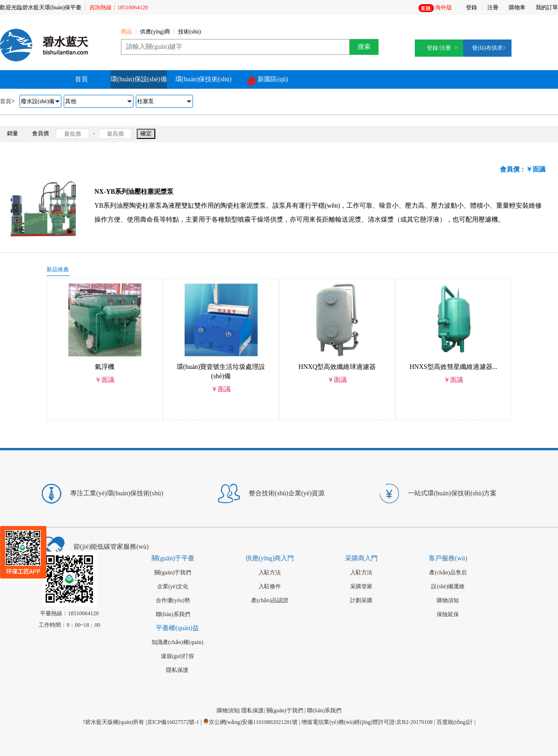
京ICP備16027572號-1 (173, 722)
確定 (146, 133)
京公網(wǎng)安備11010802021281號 (250, 722)
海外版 (435, 8)
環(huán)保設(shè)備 (139, 79)
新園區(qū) (268, 80)
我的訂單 (547, 7)
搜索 (364, 47)
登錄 (472, 7)
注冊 (493, 7)
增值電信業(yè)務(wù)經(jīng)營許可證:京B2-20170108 (367, 722)
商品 (126, 32)
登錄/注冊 (439, 48)
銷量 (13, 133)
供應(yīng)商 (155, 32)
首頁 (81, 79)
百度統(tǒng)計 (455, 722)
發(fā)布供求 (487, 48)
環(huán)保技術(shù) (203, 79)
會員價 (40, 133)
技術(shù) (189, 32)
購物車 (517, 7)
